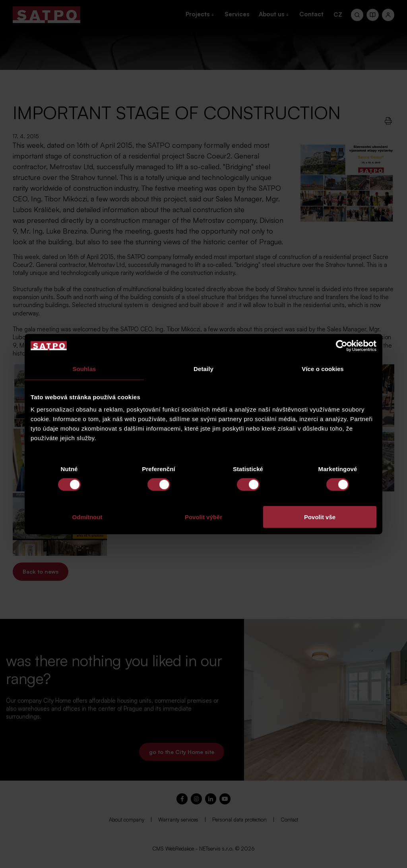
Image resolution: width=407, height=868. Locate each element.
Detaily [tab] (203, 368)
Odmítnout (87, 517)
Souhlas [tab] (84, 368)
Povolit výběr (203, 517)
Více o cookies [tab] (323, 368)
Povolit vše (320, 517)
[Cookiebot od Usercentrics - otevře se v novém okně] (342, 346)
